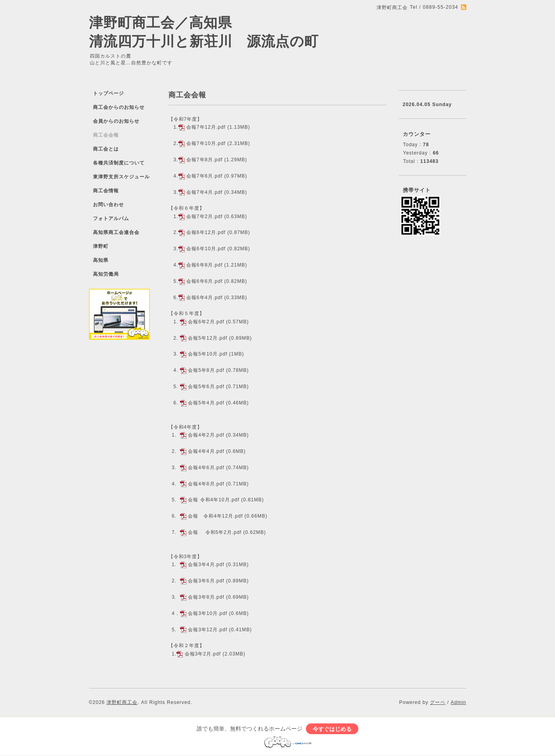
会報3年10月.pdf (208, 613)
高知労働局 (106, 274)
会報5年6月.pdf (206, 387)
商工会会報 (106, 135)
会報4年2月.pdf (206, 435)
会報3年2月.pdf (203, 654)
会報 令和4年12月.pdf (215, 516)
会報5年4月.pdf (206, 403)
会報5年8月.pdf (206, 370)
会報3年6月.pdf (206, 581)
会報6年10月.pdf (206, 249)
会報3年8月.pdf (206, 597)
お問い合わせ (108, 205)
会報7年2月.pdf (204, 217)
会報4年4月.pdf (206, 451)
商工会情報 (106, 191)
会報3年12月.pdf (208, 630)
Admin (458, 702)
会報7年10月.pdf (206, 143)
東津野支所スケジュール (121, 177)
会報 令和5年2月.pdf (215, 532)
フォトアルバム (111, 218)
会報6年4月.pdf (204, 298)
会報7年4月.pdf (204, 192)
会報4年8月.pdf (206, 484)
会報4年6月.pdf (206, 468)
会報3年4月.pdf (206, 565)
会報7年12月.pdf (206, 127)
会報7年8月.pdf (204, 160)
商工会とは (106, 149)
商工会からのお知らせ (119, 107)
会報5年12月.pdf (208, 338)
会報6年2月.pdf (206, 322)
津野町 (101, 246)
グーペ (438, 702)
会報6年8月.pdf (204, 265)
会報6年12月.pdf (206, 232)
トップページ (108, 93)
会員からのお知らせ (116, 121)
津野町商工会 (122, 702)
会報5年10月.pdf (208, 354)
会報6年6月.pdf (204, 281)
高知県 (101, 260)
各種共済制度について (119, 163)
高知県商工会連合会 (116, 232)
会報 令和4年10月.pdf (214, 500)
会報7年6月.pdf (204, 176)
